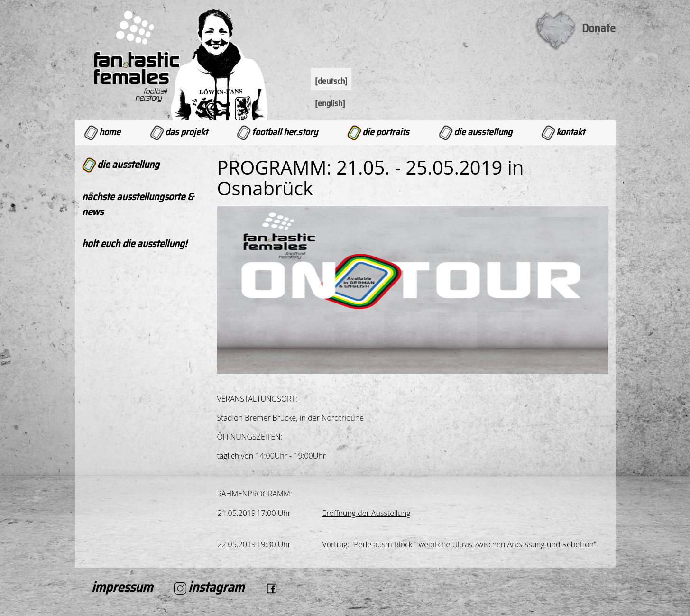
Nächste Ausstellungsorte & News (138, 204)
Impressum (122, 587)
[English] (330, 103)
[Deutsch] (331, 81)
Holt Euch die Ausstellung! (134, 244)
